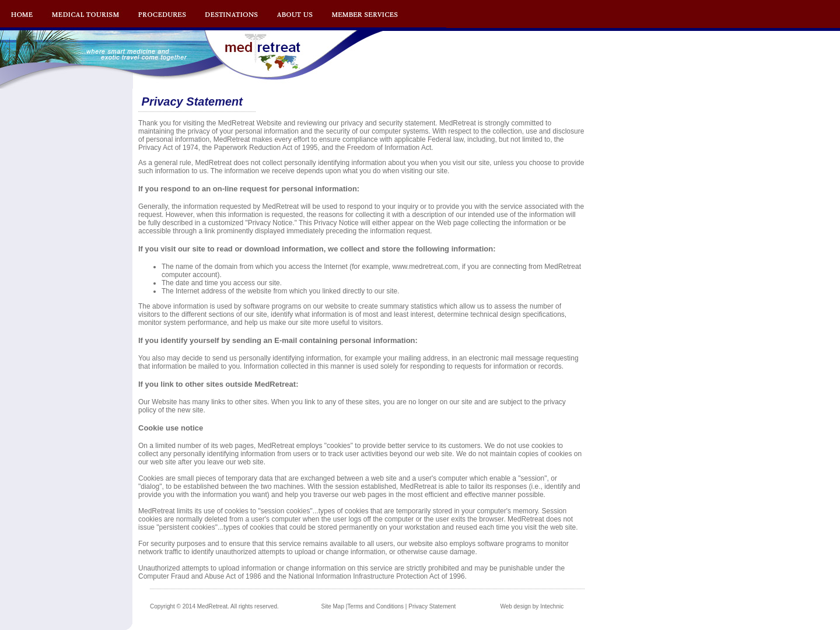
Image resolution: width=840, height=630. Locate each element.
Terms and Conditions (375, 606)
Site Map (333, 606)
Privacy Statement (432, 606)
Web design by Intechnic (532, 606)
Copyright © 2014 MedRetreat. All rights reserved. (214, 606)
